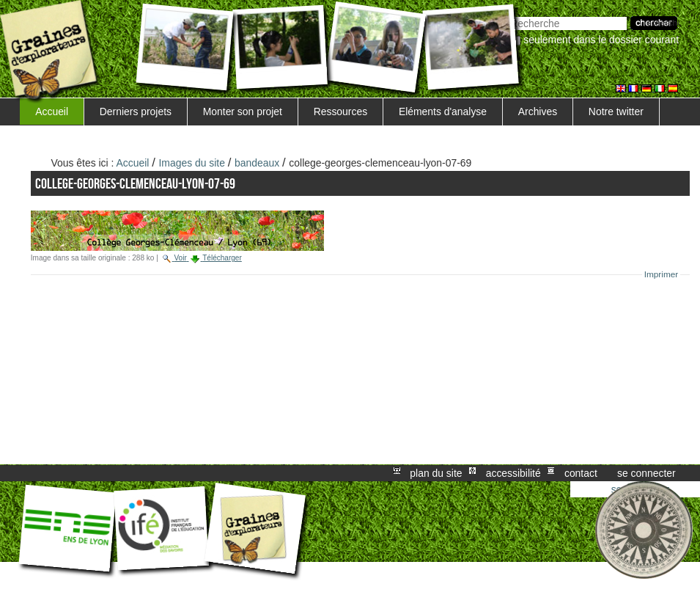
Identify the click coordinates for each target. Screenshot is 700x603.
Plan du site (436, 473)
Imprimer (662, 274)
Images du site (192, 163)
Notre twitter (616, 112)
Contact (581, 473)
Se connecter (646, 473)
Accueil (52, 112)
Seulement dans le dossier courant (601, 40)
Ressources (340, 112)
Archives (538, 112)
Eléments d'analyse (443, 112)
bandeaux (257, 163)
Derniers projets (136, 112)
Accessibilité (513, 473)
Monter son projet (243, 112)
